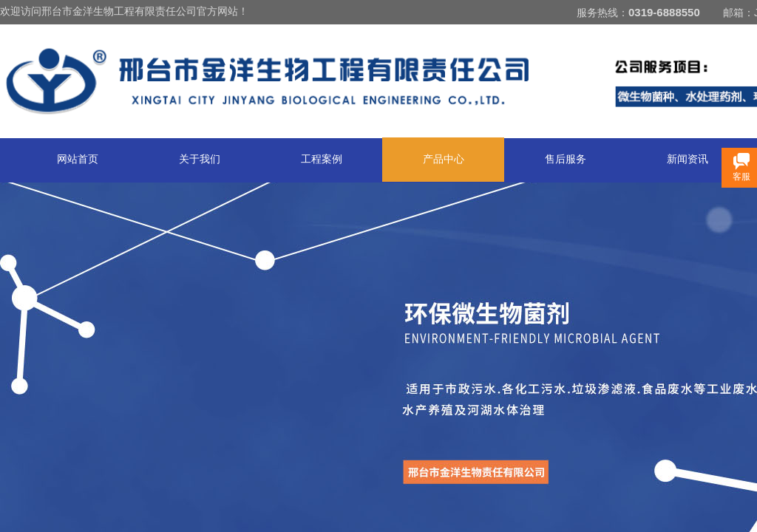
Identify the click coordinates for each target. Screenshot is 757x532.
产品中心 (444, 159)
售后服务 (566, 159)
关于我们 (200, 159)
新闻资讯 (688, 159)
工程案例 (322, 159)
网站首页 (78, 159)
